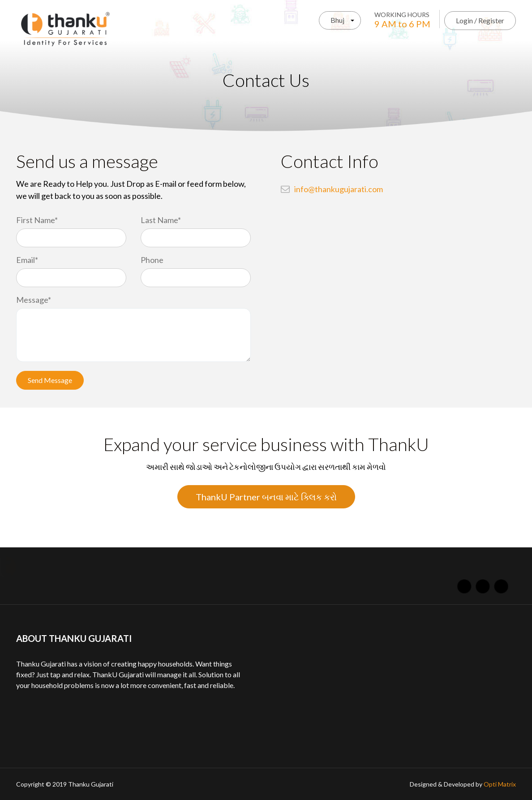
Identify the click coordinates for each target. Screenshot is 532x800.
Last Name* (161, 220)
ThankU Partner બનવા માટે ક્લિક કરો (266, 497)
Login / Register (480, 20)
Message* (34, 300)
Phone (152, 260)
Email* (27, 260)
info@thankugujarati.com (339, 189)
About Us (100, 567)
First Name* (37, 220)
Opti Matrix (500, 784)
